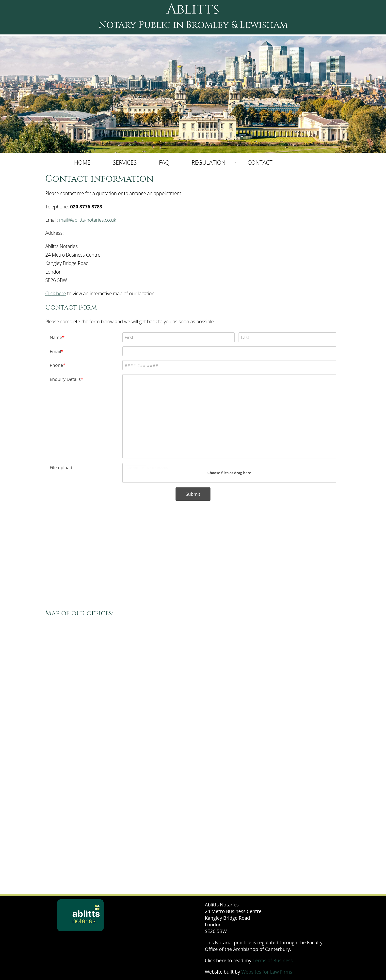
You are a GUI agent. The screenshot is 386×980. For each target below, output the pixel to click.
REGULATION (208, 162)
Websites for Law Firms (267, 972)
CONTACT (260, 162)
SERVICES (125, 162)
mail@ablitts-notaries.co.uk (88, 220)
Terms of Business (273, 960)
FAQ (164, 162)
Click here (56, 293)
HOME (82, 162)
